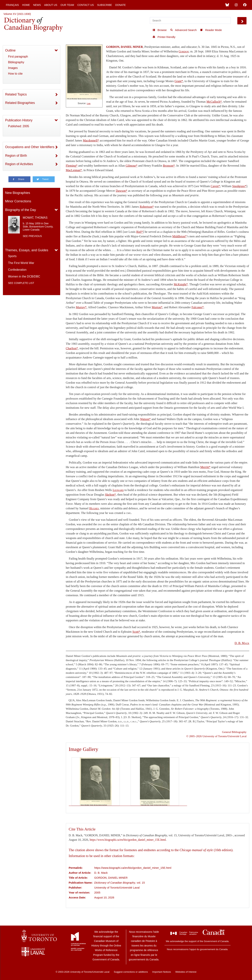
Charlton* (72, 348)
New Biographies (18, 193)
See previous (32, 236)
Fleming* (72, 166)
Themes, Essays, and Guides (27, 250)
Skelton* (110, 495)
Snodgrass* (239, 186)
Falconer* (198, 307)
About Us (51, 5)
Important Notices (162, 972)
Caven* (215, 186)
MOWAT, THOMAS (35, 218)
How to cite (15, 74)
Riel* (140, 232)
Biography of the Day (21, 210)
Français (12, 5)
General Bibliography (234, 732)
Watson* (145, 419)
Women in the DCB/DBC (24, 276)
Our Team (67, 5)
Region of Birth (16, 156)
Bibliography (16, 62)
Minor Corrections (18, 201)
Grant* (179, 81)
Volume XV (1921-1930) (17, 14)
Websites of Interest (186, 972)
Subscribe (104, 5)
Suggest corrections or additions (131, 972)
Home (26, 5)
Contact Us (86, 5)
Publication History (19, 120)
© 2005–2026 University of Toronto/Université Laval (216, 736)
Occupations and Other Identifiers (30, 147)
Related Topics (16, 94)
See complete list (21, 283)
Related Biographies (20, 103)
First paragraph (18, 57)
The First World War (21, 263)
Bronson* (169, 166)
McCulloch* (214, 102)
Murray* (81, 307)
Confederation (17, 270)
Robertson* (147, 207)
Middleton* (180, 236)
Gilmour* (132, 166)
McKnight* (181, 284)
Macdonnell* (91, 140)
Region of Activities (19, 164)
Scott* (136, 632)
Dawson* (122, 191)
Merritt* (205, 467)
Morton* (157, 307)
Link (89, 103)
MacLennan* (74, 170)
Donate (120, 5)
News (37, 5)
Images (13, 68)
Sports (12, 256)
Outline (10, 50)
